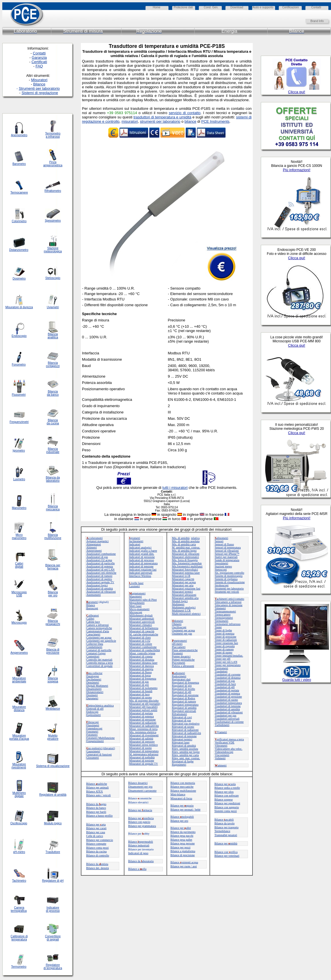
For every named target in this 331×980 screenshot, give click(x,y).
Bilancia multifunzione (53, 536)
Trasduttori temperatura (228, 703)
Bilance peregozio (182, 806)
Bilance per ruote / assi (184, 866)
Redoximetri (179, 676)
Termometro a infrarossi (53, 135)
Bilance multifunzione (183, 791)
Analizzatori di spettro (99, 579)
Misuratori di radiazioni (143, 723)
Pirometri (177, 653)
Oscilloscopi (179, 627)
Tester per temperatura (228, 665)
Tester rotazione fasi (227, 643)
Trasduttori (221, 671)
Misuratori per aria (183, 585)
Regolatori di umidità (184, 708)
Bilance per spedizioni (227, 803)
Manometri (136, 597)
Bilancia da (53, 478)
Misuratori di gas (139, 682)
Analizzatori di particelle (100, 563)
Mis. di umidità (181, 538)
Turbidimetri (222, 725)
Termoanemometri (226, 611)
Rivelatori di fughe (183, 761)
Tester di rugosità (225, 646)
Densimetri (93, 683)
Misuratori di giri (139, 685)
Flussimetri (93, 725)
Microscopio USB (19, 594)
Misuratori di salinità (141, 738)
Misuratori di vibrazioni (186, 554)
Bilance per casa (96, 832)
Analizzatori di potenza (100, 566)
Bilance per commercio (100, 840)
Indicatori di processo (142, 560)
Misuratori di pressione (143, 720)
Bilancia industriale (53, 450)
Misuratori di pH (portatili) (145, 704)
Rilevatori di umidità (184, 746)
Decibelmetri (94, 679)
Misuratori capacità (183, 579)
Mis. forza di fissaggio (185, 560)
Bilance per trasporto (227, 827)
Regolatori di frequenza (185, 683)
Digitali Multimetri (97, 686)
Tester (218, 627)
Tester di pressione (226, 637)
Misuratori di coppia (141, 656)
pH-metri (177, 644)
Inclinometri (136, 541)
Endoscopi (92, 712)
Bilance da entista (97, 864)
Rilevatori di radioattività (186, 733)
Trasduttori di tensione (228, 706)
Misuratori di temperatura (144, 751)
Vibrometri (221, 746)
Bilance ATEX (95, 791)
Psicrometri (179, 663)
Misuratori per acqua (184, 582)
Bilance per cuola (225, 784)
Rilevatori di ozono (183, 727)
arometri (92, 602)
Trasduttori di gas (225, 681)
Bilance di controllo (98, 855)
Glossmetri (93, 758)
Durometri (92, 698)
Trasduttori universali (227, 719)
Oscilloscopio (19, 823)
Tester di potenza (225, 634)
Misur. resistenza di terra (143, 729)
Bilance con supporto (227, 807)
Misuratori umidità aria (185, 598)
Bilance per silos (224, 792)
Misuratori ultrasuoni (184, 595)
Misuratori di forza (140, 675)
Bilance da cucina (96, 851)
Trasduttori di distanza (228, 678)
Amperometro (19, 653)
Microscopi (136, 612)
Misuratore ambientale (19, 680)
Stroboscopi (222, 585)
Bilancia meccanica (53, 508)
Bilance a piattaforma (183, 851)
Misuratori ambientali (142, 619)
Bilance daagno (96, 804)
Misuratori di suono (141, 748)
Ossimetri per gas (182, 634)
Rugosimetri (179, 765)
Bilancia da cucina (53, 422)
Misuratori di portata (141, 713)
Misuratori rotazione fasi (186, 588)
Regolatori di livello (184, 689)
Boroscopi (92, 608)
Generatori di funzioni (99, 754)
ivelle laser (136, 583)
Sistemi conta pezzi (226, 811)
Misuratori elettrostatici (185, 557)
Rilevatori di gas (181, 720)
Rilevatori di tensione (184, 736)
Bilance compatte (96, 844)
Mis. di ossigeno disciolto (144, 701)
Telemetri (220, 608)
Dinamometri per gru (140, 787)
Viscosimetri (222, 755)
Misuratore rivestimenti (19, 766)
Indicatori (135, 544)
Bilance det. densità (98, 868)
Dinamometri (94, 689)
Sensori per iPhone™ (227, 554)
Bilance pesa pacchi (182, 836)
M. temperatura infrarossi (144, 754)
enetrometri (179, 641)
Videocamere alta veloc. (229, 749)
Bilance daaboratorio (141, 861)
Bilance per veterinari (227, 856)
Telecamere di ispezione (229, 605)
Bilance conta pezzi (97, 848)
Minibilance (53, 709)
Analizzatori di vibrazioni (101, 592)
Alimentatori (94, 544)
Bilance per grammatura (142, 826)
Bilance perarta (96, 824)
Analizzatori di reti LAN (100, 570)
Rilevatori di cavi (182, 717)
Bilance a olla (137, 869)
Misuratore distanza (19, 708)
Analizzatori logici (97, 585)
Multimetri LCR (181, 611)
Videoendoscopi (224, 752)
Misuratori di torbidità (142, 757)
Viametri (221, 732)
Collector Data (95, 644)
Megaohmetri (137, 603)
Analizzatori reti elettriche (101, 573)
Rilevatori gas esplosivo (186, 724)
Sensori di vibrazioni (227, 551)
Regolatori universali (184, 711)
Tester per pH (223, 659)
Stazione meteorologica (53, 250)
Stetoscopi (221, 570)
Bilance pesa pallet (181, 840)
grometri (135, 538)
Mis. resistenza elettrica (143, 732)
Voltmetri (220, 758)
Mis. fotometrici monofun (187, 563)
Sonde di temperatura (227, 560)
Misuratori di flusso (141, 672)
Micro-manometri (139, 609)
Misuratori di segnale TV (144, 764)
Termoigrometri (224, 618)
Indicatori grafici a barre (143, 551)
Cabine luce (93, 622)
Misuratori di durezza (142, 666)
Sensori (219, 541)
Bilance (91, 605)
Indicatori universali (141, 573)
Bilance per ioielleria (141, 818)
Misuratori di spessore (142, 742)
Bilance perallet (181, 828)
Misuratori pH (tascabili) (143, 707)
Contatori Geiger (96, 653)
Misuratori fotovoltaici (185, 570)
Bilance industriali (139, 845)
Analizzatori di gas (97, 557)
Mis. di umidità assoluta (186, 541)
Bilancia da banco (53, 393)
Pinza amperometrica (53, 164)
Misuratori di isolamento (143, 688)
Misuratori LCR (181, 576)
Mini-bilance (178, 794)
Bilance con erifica (226, 852)
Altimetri (92, 547)
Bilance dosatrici (138, 783)
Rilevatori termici (182, 739)
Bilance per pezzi (180, 847)
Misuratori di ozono (141, 697)
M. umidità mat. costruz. (186, 547)
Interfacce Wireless (140, 576)
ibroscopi (92, 722)
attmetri (221, 765)
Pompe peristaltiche (183, 660)
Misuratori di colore (141, 644)
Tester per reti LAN (226, 662)
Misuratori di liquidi (141, 691)
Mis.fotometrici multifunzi (187, 566)
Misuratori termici (182, 592)
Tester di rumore (224, 649)
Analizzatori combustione (101, 554)
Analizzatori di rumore (99, 576)
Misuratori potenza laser (186, 573)
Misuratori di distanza (142, 660)
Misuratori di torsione (142, 761)
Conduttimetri (94, 647)
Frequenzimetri (95, 741)
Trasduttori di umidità (227, 709)
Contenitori (93, 656)
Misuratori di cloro (140, 638)
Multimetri (178, 604)
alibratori (93, 615)
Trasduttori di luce (226, 684)
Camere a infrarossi (97, 625)
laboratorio (53, 481)
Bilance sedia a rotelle (227, 788)
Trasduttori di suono (227, 700)
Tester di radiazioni (226, 640)
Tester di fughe (224, 630)
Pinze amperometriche (185, 650)
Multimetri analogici (184, 607)
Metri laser (136, 606)
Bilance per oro (179, 821)
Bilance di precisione (183, 855)
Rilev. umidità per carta (185, 755)
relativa (195, 538)
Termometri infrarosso (228, 624)
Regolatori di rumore (184, 701)
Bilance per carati (96, 828)
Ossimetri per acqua (183, 630)
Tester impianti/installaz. (229, 656)
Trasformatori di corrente (229, 722)
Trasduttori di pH (225, 687)
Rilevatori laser (181, 742)
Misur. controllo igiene (142, 653)
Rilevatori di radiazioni (185, 730)
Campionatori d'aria (98, 631)
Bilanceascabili (224, 820)
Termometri (222, 621)
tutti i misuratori (175, 488)
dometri (178, 621)
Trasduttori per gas (226, 716)
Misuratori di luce (140, 694)
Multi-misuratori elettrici (186, 614)
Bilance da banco (96, 808)
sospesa (53, 681)
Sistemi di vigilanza (226, 579)
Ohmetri (177, 624)
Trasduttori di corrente (228, 675)
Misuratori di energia (141, 669)
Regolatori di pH (182, 692)
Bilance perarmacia (140, 810)
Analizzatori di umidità (100, 588)
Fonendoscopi (94, 728)
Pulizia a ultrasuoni (183, 666)
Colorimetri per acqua (99, 638)
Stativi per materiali (226, 557)
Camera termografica (19, 909)
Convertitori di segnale (99, 666)
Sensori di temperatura (228, 547)
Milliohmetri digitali (141, 615)
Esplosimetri (94, 715)
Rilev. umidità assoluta (185, 749)
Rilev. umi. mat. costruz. (186, 758)
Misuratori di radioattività (144, 726)
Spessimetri (222, 563)
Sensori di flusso (225, 544)
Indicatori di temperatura (143, 563)
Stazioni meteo (224, 566)
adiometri (179, 673)
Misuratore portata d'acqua (19, 737)
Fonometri (92, 732)
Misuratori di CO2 (140, 641)
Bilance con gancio (139, 822)
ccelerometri (94, 538)
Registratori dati (181, 679)
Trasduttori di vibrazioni (229, 712)
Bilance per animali (97, 787)
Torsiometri (222, 668)
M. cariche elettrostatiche (144, 634)
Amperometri (94, 551)
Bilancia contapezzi (53, 364)
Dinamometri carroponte (143, 791)
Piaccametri (179, 647)
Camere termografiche (99, 628)
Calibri (90, 619)
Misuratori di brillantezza (144, 628)
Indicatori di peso (138, 853)
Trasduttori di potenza (228, 693)
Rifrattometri (179, 714)
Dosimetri (92, 695)
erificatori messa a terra (229, 739)
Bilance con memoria (183, 783)
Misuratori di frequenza (143, 679)
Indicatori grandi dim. (142, 554)
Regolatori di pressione (185, 695)
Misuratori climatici (141, 625)
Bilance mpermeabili (141, 842)
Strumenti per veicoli (227, 592)
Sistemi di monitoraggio (229, 576)
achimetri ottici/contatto (230, 599)
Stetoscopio (53, 278)
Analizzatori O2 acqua (99, 560)
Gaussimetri (93, 751)
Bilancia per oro (53, 594)
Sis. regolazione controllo (230, 573)
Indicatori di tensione (141, 566)
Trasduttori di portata (227, 690)
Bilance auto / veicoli (98, 795)
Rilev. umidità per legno (186, 752)
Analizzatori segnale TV (100, 582)
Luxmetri (135, 586)
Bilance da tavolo (225, 823)
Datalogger (93, 676)
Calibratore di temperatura (19, 938)
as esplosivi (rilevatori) (101, 748)
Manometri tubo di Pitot (143, 600)
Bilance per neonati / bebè (185, 810)
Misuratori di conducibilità (145, 650)
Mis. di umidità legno (184, 551)
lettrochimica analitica (100, 705)
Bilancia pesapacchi (53, 622)
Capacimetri (93, 634)
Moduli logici (180, 601)
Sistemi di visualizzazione (230, 582)
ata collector (94, 673)
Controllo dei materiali (99, 660)
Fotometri (92, 735)
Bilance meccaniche (182, 787)
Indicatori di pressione (142, 557)
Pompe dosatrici (181, 656)
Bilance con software (227, 795)
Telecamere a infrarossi (228, 602)
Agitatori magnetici (97, 541)
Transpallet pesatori (226, 835)
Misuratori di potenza (142, 716)
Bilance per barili (96, 812)
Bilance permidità (226, 843)
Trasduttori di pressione (229, 697)
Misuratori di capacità (142, 631)
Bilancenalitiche (97, 784)
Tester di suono (224, 652)
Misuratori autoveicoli (142, 622)
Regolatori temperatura (185, 705)
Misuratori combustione (143, 647)
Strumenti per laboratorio (229, 588)
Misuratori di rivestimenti (144, 735)
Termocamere (223, 615)
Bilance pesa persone (183, 843)
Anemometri (94, 595)
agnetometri (137, 593)
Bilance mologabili (182, 817)
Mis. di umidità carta (184, 544)
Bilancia (53, 678)
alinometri (222, 538)
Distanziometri (95, 692)
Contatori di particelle (99, 650)
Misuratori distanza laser (143, 663)
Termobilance (223, 831)
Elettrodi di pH (95, 709)
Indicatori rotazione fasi (143, 570)
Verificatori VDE (225, 742)
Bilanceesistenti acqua (184, 862)
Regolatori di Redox (184, 698)
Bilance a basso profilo (99, 816)
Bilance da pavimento (183, 832)
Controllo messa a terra (100, 663)
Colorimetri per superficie (101, 641)
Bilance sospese (224, 800)
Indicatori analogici (140, 547)
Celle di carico (95, 836)
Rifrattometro (53, 191)
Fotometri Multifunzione (100, 738)
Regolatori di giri (182, 686)
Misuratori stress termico (144, 745)
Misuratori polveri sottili (143, 710)
